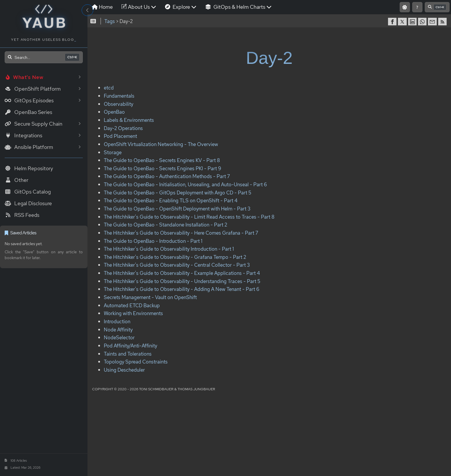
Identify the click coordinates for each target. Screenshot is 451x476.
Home (102, 7)
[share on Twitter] (403, 22)
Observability (119, 104)
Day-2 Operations (123, 128)
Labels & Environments (129, 120)
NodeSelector (119, 338)
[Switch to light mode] (405, 7)
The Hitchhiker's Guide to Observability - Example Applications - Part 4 (182, 273)
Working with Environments (133, 313)
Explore (181, 7)
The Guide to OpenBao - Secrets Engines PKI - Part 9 (163, 168)
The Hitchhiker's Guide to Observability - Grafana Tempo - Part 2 (175, 257)
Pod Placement (120, 136)
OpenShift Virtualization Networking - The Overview (161, 144)
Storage (113, 152)
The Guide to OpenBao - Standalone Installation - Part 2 (165, 225)
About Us (139, 7)
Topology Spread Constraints (136, 362)
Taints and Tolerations (128, 354)
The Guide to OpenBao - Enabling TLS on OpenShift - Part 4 (171, 201)
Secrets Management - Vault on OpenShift (150, 297)
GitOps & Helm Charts (238, 7)
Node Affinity (118, 330)
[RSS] (443, 22)
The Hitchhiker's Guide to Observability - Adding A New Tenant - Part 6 (182, 289)
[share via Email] (433, 22)
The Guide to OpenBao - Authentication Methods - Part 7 (167, 176)
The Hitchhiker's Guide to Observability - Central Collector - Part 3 (177, 265)
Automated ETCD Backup (132, 305)
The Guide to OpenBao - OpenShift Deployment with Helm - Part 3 (177, 209)
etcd (109, 88)
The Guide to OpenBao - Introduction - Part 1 (153, 241)
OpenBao (114, 112)
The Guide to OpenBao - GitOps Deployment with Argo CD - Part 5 (178, 193)
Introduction (117, 321)
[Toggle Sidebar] (87, 10)
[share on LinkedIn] (413, 22)
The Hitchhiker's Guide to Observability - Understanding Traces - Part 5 (182, 281)
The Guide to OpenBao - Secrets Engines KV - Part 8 (162, 160)
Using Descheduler (124, 370)
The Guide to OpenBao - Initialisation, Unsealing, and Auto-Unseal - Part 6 (185, 184)
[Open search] (44, 57)
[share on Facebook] (393, 22)
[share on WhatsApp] (423, 22)
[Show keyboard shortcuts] (417, 7)
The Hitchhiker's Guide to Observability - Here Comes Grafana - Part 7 (181, 233)
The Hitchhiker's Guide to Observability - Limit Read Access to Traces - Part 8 (189, 217)
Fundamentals (119, 96)
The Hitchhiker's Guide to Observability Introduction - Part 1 (169, 249)
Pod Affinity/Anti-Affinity (130, 346)
